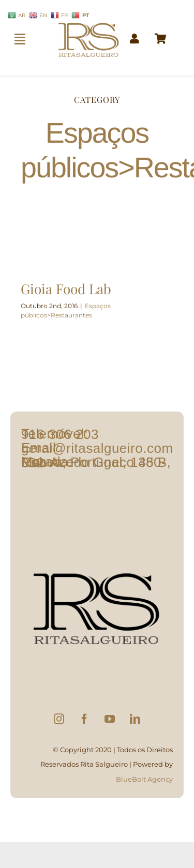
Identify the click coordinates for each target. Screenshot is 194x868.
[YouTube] (110, 719)
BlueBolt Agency (144, 779)
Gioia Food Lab (66, 289)
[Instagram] (59, 719)
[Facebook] (84, 719)
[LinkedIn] (135, 719)
